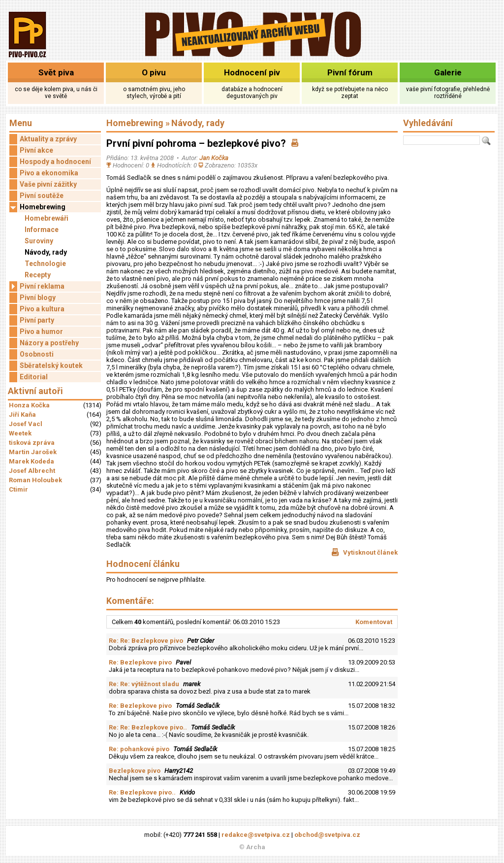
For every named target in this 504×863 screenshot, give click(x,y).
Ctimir (18, 489)
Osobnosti (37, 354)
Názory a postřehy (49, 343)
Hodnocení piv (252, 72)
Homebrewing (37, 207)
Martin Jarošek (33, 452)
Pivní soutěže (42, 196)
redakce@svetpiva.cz (256, 835)
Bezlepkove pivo (135, 771)
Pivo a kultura (42, 309)
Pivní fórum (350, 72)
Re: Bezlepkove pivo (140, 662)
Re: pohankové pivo (139, 749)
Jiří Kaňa (22, 415)
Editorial (34, 377)
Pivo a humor (41, 332)
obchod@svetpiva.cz (327, 835)
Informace (42, 230)
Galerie (448, 72)
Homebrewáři (47, 218)
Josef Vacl (26, 424)
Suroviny (39, 241)
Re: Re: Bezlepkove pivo (146, 641)
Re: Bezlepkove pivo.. (142, 792)
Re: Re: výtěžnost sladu (144, 684)
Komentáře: (130, 601)
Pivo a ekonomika (49, 173)
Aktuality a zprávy (48, 139)
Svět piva (56, 72)
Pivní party (37, 320)
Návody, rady (46, 252)
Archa (256, 847)
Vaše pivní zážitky (48, 184)
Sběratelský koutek (51, 365)
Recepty (38, 275)
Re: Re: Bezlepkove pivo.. (148, 727)
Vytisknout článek (364, 552)
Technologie (45, 264)
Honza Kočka (29, 405)
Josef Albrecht (32, 471)
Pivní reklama (37, 286)
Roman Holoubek (35, 480)
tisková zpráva (32, 443)
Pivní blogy (38, 298)
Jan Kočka (214, 158)
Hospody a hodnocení (55, 162)
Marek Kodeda (31, 461)
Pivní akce (36, 150)
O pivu (154, 72)
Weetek (20, 433)
